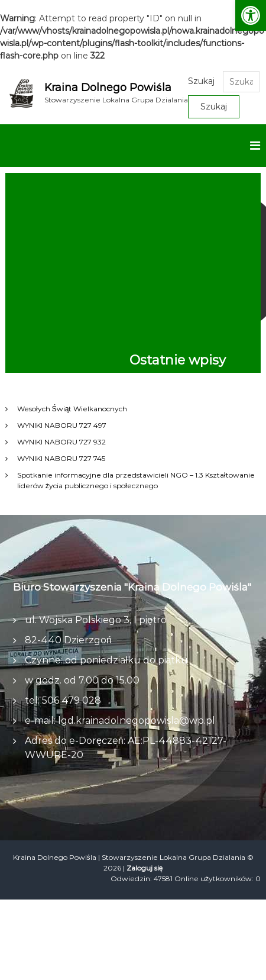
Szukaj (201, 81)
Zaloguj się (145, 868)
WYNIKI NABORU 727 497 (62, 425)
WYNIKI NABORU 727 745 (61, 458)
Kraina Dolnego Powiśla (108, 88)
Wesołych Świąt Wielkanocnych (72, 409)
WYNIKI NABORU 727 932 (61, 442)
